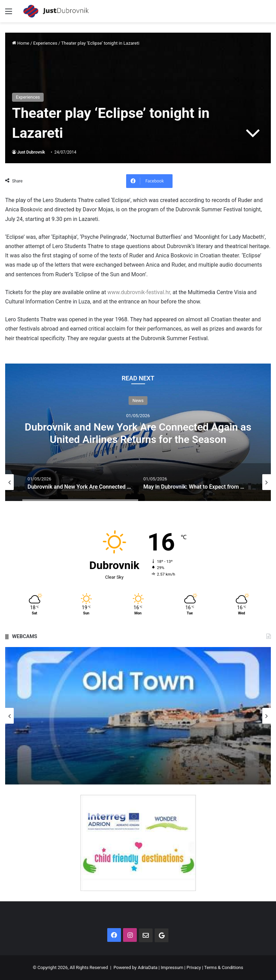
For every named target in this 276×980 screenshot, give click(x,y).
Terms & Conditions (224, 967)
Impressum (172, 967)
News (138, 400)
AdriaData (148, 967)
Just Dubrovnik (31, 152)
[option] (138, 432)
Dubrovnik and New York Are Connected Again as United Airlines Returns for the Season (138, 433)
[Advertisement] (138, 74)
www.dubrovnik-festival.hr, (139, 292)
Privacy (194, 967)
